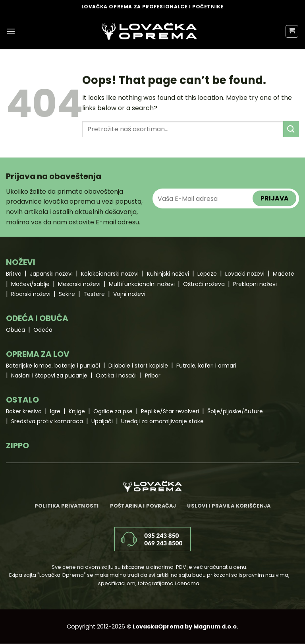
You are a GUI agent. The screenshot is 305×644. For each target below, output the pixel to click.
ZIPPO (17, 446)
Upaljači (102, 421)
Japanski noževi (51, 274)
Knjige (77, 411)
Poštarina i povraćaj (143, 506)
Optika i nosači (116, 376)
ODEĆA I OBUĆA (37, 318)
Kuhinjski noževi (168, 274)
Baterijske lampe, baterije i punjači (53, 366)
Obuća (15, 330)
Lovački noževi (245, 274)
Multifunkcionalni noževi (142, 284)
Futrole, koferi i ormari (206, 366)
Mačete (284, 274)
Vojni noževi (129, 294)
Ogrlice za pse (113, 411)
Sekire (67, 294)
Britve (14, 274)
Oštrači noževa (204, 284)
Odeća (43, 330)
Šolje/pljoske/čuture (235, 411)
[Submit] (291, 129)
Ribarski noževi (31, 294)
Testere (94, 294)
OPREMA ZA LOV (38, 354)
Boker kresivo (24, 411)
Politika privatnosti (67, 506)
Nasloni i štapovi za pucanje (49, 376)
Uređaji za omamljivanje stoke (162, 421)
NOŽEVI (21, 262)
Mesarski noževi (79, 284)
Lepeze (207, 274)
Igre (55, 411)
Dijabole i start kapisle (138, 366)
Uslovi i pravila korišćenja (229, 506)
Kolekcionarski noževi (110, 274)
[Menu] (11, 31)
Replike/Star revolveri (170, 411)
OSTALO (22, 400)
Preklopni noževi (255, 284)
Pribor (153, 376)
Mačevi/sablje (30, 284)
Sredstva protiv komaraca (47, 421)
